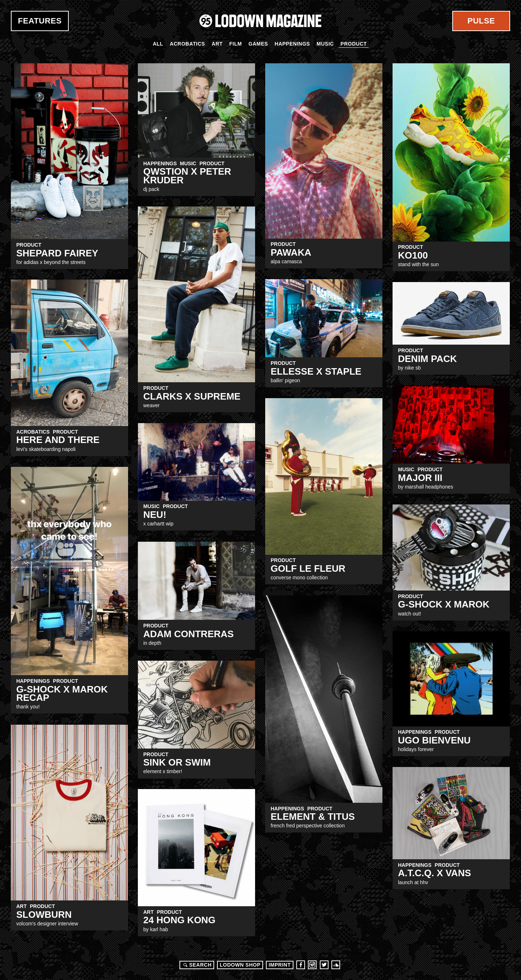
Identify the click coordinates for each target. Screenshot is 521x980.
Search (196, 965)
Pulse (481, 21)
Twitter (324, 965)
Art (217, 44)
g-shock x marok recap (62, 693)
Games (258, 44)
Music (325, 44)
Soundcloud (336, 965)
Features (40, 21)
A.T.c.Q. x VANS (435, 873)
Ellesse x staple (316, 371)
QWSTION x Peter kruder (187, 176)
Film (236, 44)
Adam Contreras (189, 634)
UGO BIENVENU (434, 740)
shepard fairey (57, 253)
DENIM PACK (427, 359)
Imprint (279, 965)
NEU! (155, 515)
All (158, 44)
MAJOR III (420, 478)
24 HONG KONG (179, 920)
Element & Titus (313, 817)
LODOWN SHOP (240, 965)
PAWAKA (291, 252)
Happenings (292, 44)
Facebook (301, 965)
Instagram (312, 965)
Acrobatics (187, 44)
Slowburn (44, 915)
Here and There (58, 440)
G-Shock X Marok (444, 604)
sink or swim (177, 762)
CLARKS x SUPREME (192, 396)
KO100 (413, 255)
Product (354, 44)
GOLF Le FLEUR (308, 568)
